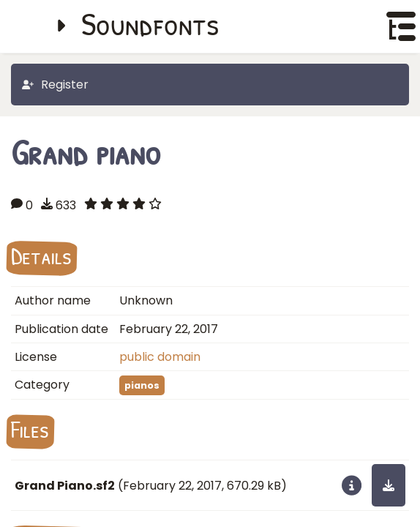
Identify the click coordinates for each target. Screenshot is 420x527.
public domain (160, 357)
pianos (142, 385)
